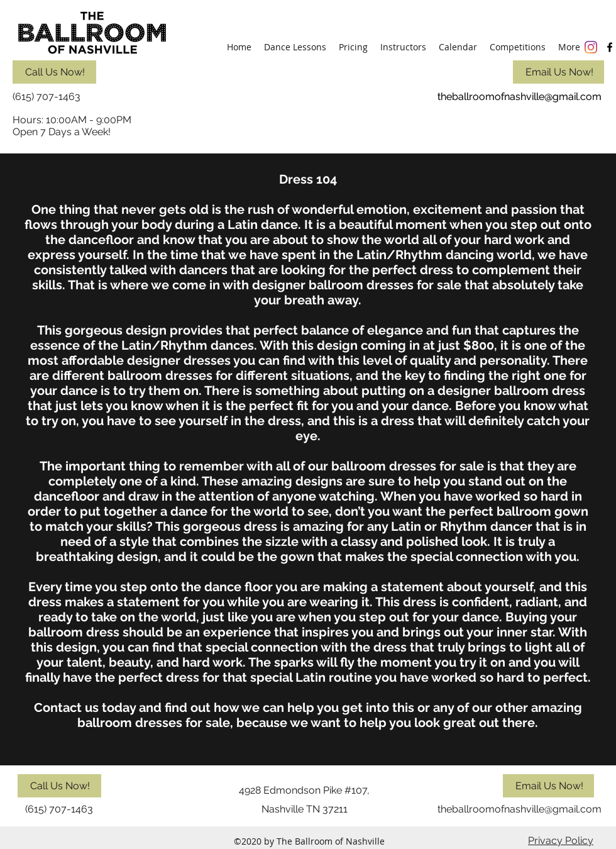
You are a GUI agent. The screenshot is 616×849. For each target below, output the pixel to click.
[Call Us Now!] (54, 72)
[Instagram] (591, 47)
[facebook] (610, 47)
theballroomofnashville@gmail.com (520, 97)
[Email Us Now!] (558, 72)
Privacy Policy (561, 841)
